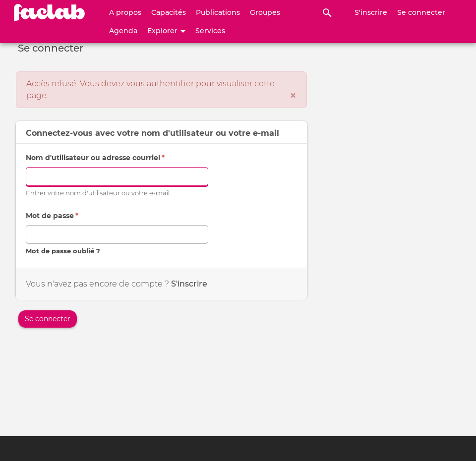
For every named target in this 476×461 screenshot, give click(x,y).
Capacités (169, 12)
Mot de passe (52, 216)
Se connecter (421, 12)
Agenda (123, 31)
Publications (218, 12)
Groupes (265, 12)
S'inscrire (371, 12)
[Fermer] (293, 96)
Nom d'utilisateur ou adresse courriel (95, 158)
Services (210, 31)
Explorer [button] (166, 31)
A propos (125, 12)
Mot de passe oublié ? (63, 251)
